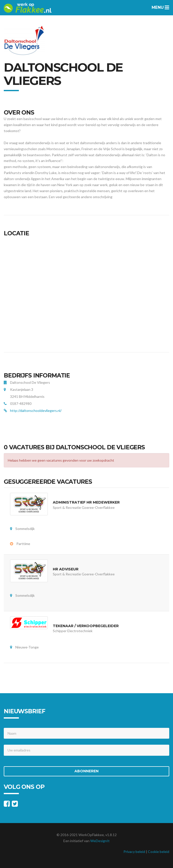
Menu (160, 7)
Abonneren (86, 771)
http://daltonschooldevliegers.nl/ (36, 411)
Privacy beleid (134, 852)
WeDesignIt (100, 841)
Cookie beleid (159, 852)
